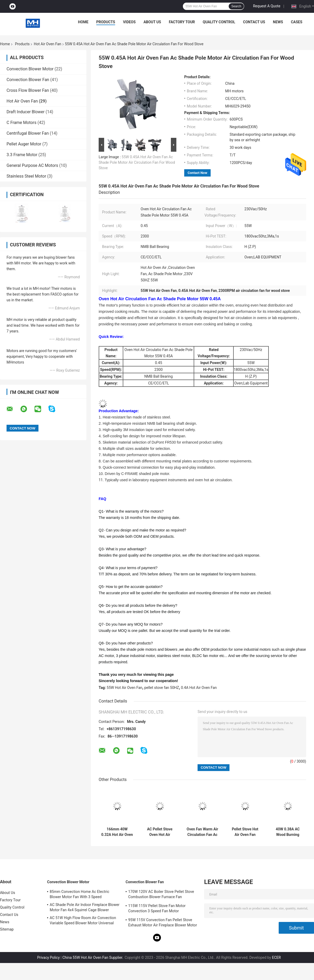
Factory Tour (182, 22)
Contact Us (254, 22)
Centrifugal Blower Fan (28, 133)
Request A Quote (267, 6)
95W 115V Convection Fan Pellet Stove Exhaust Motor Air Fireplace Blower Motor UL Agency (163, 923)
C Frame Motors (21, 123)
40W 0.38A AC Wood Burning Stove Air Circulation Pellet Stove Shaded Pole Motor (288, 832)
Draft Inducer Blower (26, 112)
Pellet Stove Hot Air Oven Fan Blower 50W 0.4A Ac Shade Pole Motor (245, 832)
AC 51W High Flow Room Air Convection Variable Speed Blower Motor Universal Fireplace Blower (83, 921)
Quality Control (219, 22)
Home (83, 22)
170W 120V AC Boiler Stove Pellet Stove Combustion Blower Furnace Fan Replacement (161, 895)
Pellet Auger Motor (24, 144)
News (278, 22)
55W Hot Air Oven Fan (125, 688)
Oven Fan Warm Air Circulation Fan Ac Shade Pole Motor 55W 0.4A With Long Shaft (202, 832)
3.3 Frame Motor (22, 155)
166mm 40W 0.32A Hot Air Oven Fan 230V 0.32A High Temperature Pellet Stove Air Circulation (117, 832)
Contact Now (197, 173)
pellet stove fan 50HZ (162, 688)
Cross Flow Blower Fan (28, 90)
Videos (129, 22)
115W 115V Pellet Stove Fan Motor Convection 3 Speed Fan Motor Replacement (157, 909)
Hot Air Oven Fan (47, 44)
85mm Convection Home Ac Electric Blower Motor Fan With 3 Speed (80, 894)
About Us (152, 22)
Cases (297, 22)
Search (236, 6)
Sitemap (7, 929)
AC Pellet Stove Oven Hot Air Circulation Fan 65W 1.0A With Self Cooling (160, 832)
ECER (276, 958)
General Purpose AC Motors (32, 165)
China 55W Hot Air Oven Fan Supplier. (93, 958)
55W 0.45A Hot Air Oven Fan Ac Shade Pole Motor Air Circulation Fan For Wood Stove (137, 162)
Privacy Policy (48, 958)
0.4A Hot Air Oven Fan (199, 688)
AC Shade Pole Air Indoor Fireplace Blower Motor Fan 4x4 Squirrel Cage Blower (85, 907)
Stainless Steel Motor (26, 176)
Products (106, 22)
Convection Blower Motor (30, 69)
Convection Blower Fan (28, 80)
